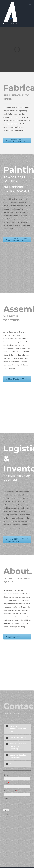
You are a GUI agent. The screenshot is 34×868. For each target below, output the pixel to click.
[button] (17, 729)
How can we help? (10, 791)
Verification (8, 799)
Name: (6, 775)
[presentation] (17, 804)
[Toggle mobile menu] (30, 5)
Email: (6, 783)
